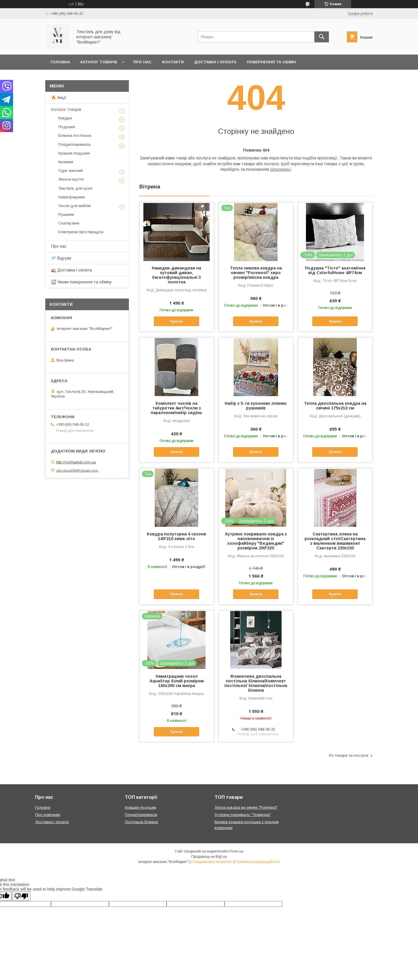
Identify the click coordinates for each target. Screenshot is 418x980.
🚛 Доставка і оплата (71, 270)
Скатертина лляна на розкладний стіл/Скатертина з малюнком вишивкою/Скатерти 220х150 (335, 541)
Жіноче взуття (71, 179)
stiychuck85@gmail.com (77, 470)
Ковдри (65, 118)
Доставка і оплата (215, 62)
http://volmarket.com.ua (76, 462)
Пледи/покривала (74, 144)
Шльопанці (281, 169)
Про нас (142, 62)
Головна (60, 62)
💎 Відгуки (61, 258)
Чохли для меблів (74, 206)
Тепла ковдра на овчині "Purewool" (246, 807)
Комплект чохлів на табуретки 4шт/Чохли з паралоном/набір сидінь (176, 408)
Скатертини (69, 223)
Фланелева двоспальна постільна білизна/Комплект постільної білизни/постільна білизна (256, 683)
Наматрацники (72, 197)
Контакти (173, 62)
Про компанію (48, 815)
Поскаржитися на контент (212, 862)
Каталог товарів (99, 62)
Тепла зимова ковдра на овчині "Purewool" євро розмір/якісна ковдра (256, 273)
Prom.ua (236, 851)
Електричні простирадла (81, 232)
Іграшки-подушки (74, 153)
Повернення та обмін (271, 62)
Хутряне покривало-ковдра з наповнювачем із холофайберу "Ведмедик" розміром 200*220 (256, 541)
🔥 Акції (59, 98)
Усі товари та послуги (348, 755)
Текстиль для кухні (75, 188)
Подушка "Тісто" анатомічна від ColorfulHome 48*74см (335, 270)
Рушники (66, 214)
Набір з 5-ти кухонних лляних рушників (256, 406)
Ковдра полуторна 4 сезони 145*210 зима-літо (176, 536)
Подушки (67, 127)
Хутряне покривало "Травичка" (243, 815)
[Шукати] (322, 37)
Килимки (66, 162)
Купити (176, 321)
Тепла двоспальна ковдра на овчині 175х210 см (335, 406)
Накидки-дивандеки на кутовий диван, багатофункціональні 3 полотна (176, 275)
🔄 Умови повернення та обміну (81, 282)
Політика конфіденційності (257, 862)
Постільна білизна (141, 822)
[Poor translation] (21, 896)
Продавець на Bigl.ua (209, 857)
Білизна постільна (75, 135)
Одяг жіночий (71, 171)
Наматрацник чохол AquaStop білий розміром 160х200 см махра (177, 681)
